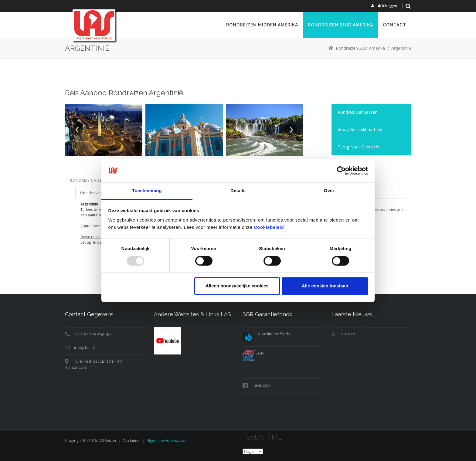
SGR (253, 353)
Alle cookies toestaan (325, 286)
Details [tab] (238, 191)
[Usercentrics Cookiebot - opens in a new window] (341, 171)
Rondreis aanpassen (358, 112)
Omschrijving (91, 193)
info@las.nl (85, 348)
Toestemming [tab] (147, 191)
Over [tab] (329, 191)
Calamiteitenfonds (266, 334)
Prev (77, 130)
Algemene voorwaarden (168, 441)
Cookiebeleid (269, 227)
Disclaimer (132, 441)
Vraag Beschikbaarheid (360, 129)
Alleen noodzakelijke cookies (237, 286)
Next (291, 130)
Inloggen (390, 6)
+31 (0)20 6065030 (92, 334)
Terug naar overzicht (359, 147)
